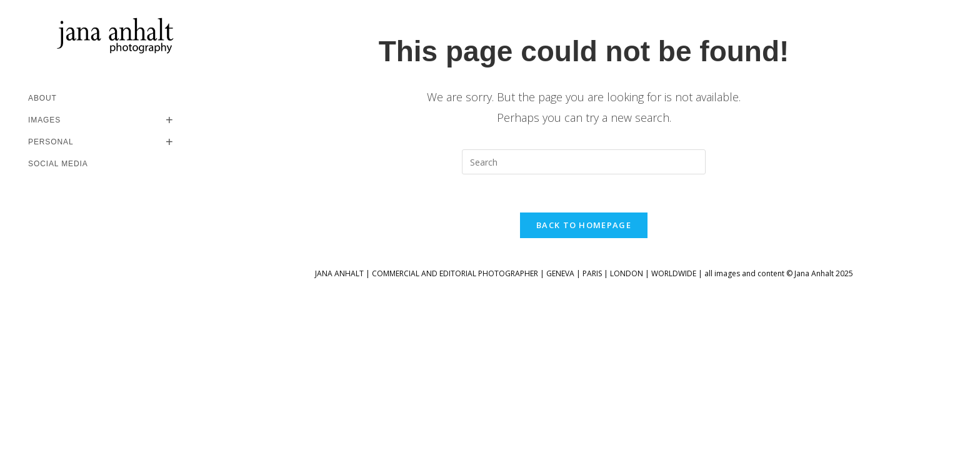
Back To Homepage (584, 225)
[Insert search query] (584, 162)
